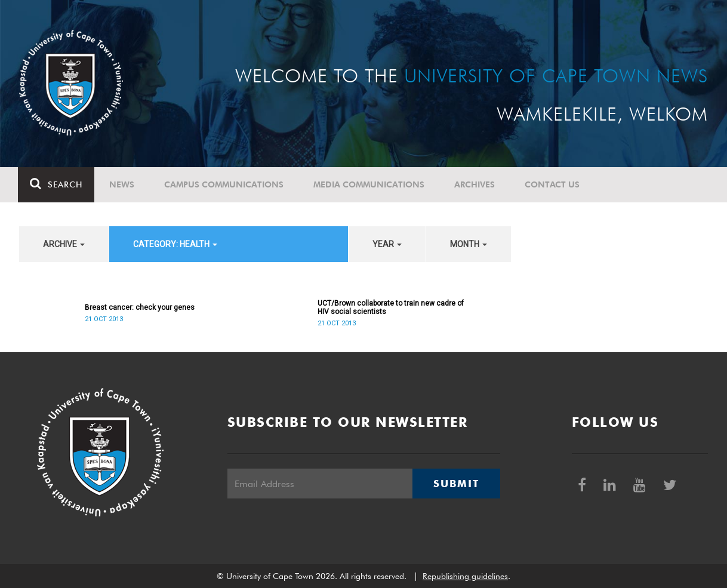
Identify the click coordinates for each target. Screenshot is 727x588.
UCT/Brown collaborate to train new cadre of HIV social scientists (391, 307)
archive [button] (64, 244)
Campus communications (225, 184)
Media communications (370, 184)
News (123, 184)
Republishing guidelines (465, 576)
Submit (456, 484)
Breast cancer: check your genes (140, 307)
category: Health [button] (175, 244)
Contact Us (553, 184)
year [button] (387, 244)
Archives (476, 184)
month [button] (469, 244)
